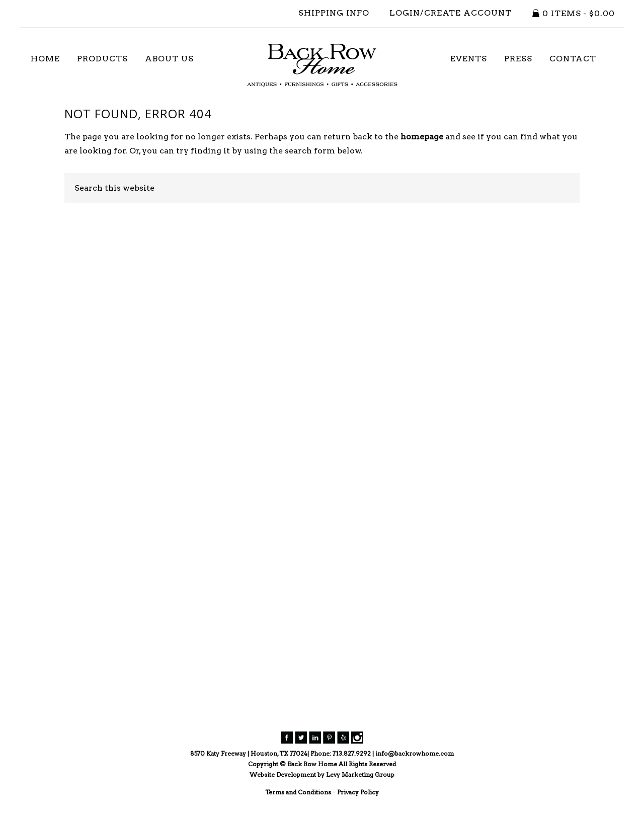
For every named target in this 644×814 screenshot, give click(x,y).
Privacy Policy (358, 792)
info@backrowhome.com (415, 753)
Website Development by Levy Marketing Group (322, 775)
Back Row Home (322, 65)
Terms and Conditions (298, 792)
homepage (422, 137)
